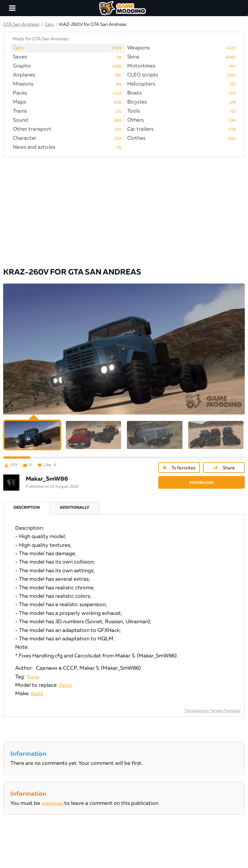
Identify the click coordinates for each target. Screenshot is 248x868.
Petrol (65, 685)
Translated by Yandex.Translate (213, 711)
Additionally (74, 508)
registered (53, 803)
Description (27, 508)
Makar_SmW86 (47, 479)
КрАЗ (37, 694)
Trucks (33, 677)
